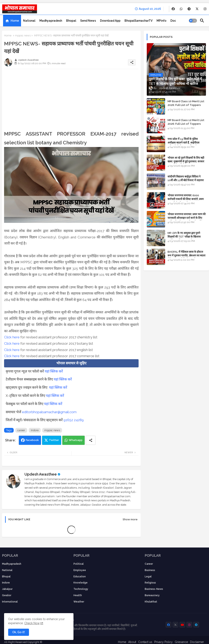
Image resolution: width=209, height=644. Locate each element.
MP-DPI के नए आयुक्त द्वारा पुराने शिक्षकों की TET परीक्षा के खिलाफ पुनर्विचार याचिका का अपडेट (184, 237)
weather (79, 602)
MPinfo (161, 21)
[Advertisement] (71, 101)
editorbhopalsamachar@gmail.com (49, 412)
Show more (130, 519)
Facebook (32, 440)
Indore (35, 430)
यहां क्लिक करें (54, 371)
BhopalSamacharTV (138, 21)
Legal (148, 577)
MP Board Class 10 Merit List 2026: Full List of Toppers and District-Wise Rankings (186, 105)
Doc (173, 21)
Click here (12, 337)
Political (79, 564)
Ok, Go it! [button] (19, 632)
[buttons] (173, 9)
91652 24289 (74, 420)
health (78, 595)
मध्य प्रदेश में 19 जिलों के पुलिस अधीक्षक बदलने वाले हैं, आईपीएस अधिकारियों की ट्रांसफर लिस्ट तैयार (184, 143)
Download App (110, 21)
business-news (154, 589)
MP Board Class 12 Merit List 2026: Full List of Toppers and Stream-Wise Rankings (186, 124)
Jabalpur (7, 589)
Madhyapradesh (51, 21)
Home (15, 21)
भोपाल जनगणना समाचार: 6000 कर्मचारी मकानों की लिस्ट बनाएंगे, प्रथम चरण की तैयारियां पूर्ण (186, 199)
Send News (88, 21)
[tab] (12, 21)
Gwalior (7, 595)
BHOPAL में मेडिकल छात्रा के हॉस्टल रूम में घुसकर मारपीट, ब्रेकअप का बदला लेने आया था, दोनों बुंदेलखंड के (186, 255)
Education (80, 577)
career (21, 430)
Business (150, 570)
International (10, 602)
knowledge (81, 583)
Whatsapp (76, 440)
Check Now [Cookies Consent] (32, 623)
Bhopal (71, 21)
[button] (193, 21)
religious (150, 583)
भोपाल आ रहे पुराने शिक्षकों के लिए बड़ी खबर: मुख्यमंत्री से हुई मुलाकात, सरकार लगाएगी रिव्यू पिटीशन (186, 161)
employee (80, 570)
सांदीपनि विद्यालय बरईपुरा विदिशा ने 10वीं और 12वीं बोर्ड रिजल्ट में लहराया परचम (186, 180)
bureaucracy (152, 595)
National (29, 21)
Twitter (54, 440)
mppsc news (23, 35)
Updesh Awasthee (41, 474)
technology (81, 589)
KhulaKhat (151, 602)
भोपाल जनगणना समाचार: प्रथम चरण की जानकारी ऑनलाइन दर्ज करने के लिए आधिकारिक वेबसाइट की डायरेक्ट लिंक (187, 218)
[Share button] (91, 440)
